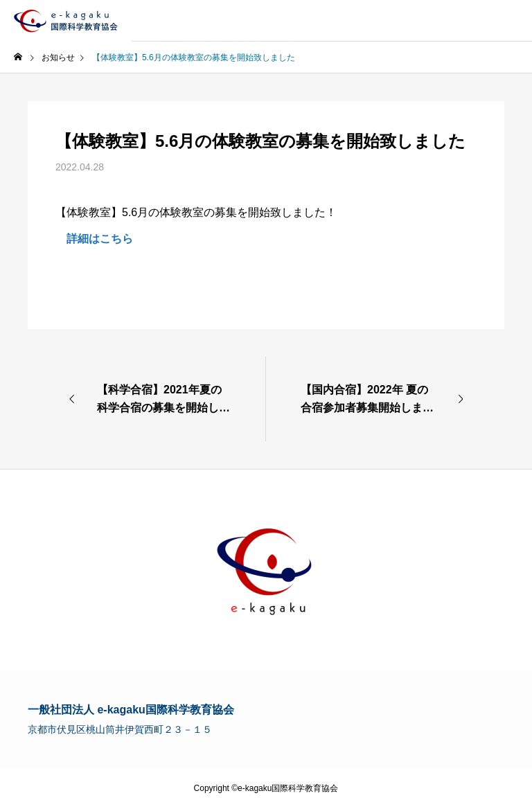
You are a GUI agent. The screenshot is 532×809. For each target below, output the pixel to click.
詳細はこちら (94, 239)
